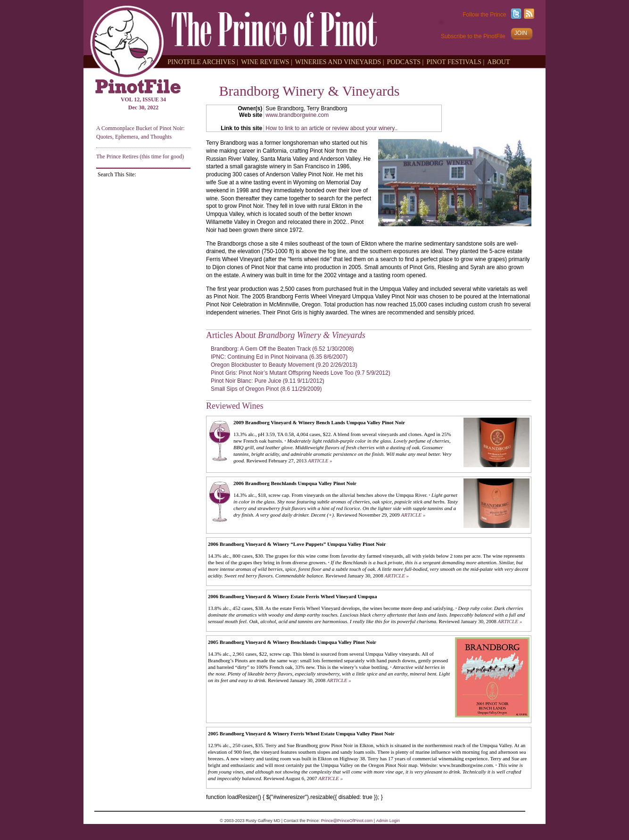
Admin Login (388, 821)
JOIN (521, 33)
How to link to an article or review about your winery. (331, 128)
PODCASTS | (406, 62)
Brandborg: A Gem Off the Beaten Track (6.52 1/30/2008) (282, 349)
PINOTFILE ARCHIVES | (203, 62)
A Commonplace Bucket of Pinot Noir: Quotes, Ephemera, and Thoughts (141, 132)
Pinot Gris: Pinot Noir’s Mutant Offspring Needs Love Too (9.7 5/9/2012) (301, 373)
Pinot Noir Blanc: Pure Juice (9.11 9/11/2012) (268, 381)
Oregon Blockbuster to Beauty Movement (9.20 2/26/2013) (284, 365)
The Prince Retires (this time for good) (140, 156)
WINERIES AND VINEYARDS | (340, 62)
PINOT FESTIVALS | (455, 62)
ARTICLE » (320, 461)
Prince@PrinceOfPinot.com (347, 821)
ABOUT (498, 62)
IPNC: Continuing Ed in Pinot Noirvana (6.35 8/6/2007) (279, 357)
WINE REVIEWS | (267, 62)
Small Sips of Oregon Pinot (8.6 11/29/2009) (266, 389)
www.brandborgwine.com (297, 115)
